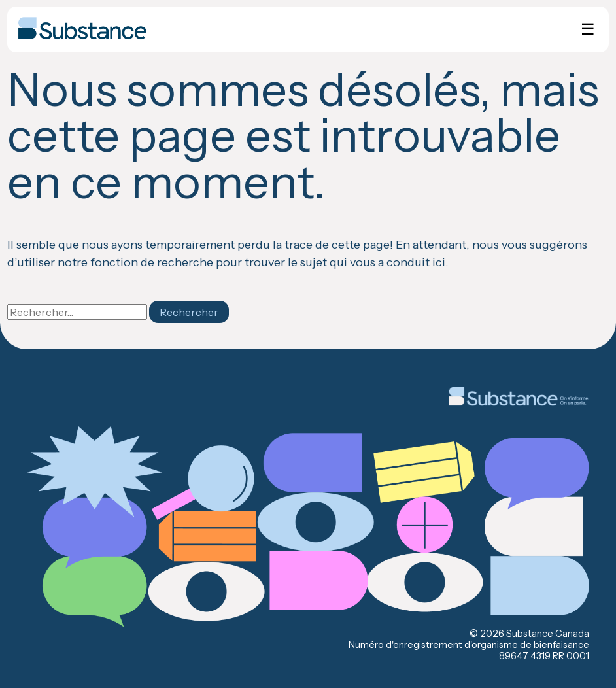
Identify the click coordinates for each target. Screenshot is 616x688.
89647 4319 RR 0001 (544, 656)
